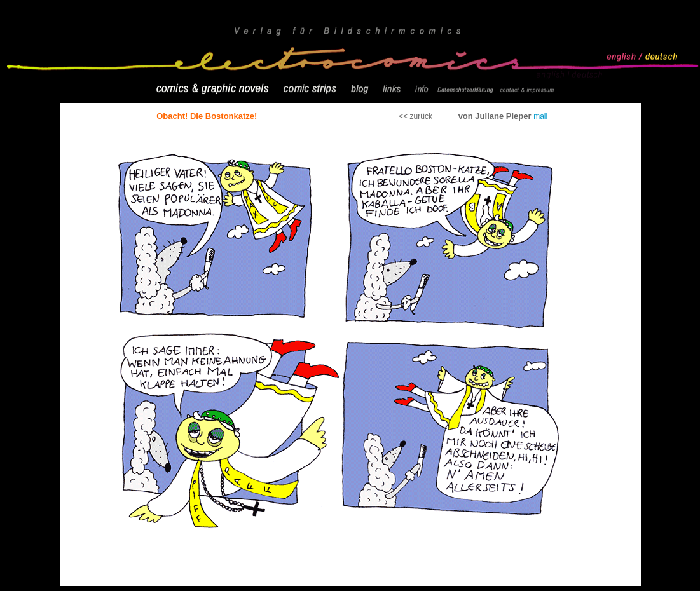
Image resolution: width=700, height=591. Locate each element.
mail (540, 116)
